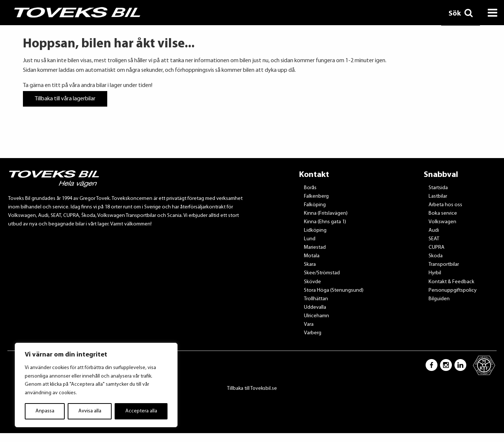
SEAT (434, 239)
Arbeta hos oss (445, 205)
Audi (434, 230)
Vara (309, 324)
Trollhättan (316, 299)
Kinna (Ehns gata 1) (325, 222)
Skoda (436, 256)
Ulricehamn (317, 316)
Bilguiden (439, 299)
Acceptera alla (141, 411)
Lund (310, 239)
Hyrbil (435, 273)
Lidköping (315, 230)
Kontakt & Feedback (451, 282)
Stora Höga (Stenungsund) (334, 290)
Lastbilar (438, 196)
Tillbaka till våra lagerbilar (65, 99)
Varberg (313, 333)
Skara (310, 264)
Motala (312, 256)
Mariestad (315, 247)
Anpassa (45, 411)
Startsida (438, 188)
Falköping (315, 205)
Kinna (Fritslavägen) (326, 213)
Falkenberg (316, 196)
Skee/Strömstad (322, 273)
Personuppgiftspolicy (453, 290)
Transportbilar (444, 264)
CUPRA (437, 247)
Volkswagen (442, 222)
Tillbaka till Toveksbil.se (252, 389)
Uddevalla (315, 307)
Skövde (312, 282)
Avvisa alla (90, 411)
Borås (310, 188)
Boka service (443, 213)
